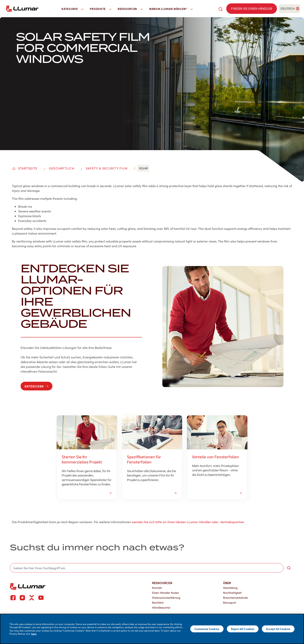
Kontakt (157, 588)
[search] (221, 9)
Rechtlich (158, 603)
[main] (152, 629)
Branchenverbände (235, 598)
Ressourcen (162, 583)
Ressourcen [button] (130, 9)
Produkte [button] (101, 9)
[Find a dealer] (252, 9)
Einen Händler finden (166, 593)
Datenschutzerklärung (166, 598)
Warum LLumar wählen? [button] (171, 9)
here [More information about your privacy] (34, 634)
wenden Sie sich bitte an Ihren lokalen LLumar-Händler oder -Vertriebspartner (188, 522)
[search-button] (289, 568)
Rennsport (230, 603)
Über (227, 583)
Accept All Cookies (278, 629)
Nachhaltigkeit (232, 593)
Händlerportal (161, 608)
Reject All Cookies (243, 629)
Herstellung (230, 588)
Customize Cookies (207, 629)
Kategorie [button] (72, 9)
